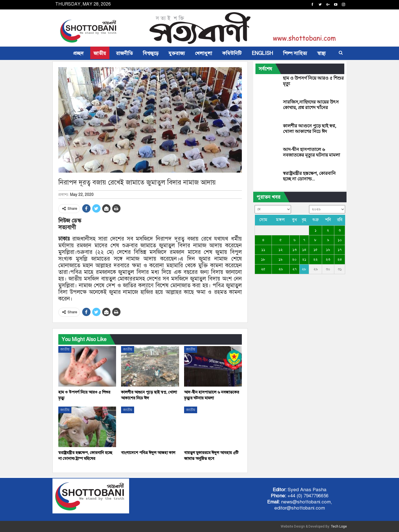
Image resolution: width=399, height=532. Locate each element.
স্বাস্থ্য (321, 53)
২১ (304, 259)
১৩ (294, 250)
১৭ (340, 250)
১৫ (315, 250)
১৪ (304, 250)
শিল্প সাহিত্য (295, 53)
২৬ (281, 269)
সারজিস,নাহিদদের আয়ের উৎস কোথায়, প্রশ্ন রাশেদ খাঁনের (311, 105)
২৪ (340, 259)
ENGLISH (262, 53)
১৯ (280, 259)
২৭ (294, 269)
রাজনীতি (124, 53)
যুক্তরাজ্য (177, 53)
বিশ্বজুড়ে (151, 53)
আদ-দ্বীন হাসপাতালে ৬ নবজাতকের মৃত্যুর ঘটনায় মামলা (312, 152)
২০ (294, 259)
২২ (315, 259)
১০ (340, 240)
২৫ (263, 269)
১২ (281, 250)
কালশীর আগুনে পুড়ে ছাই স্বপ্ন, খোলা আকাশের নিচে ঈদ (310, 129)
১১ (263, 250)
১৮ (263, 259)
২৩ (328, 259)
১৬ (328, 250)
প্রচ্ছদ (78, 53)
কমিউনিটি (232, 53)
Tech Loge (339, 526)
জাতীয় (100, 53)
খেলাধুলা (204, 53)
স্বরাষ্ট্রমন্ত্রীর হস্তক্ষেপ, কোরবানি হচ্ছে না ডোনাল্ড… (309, 176)
